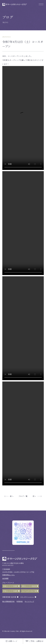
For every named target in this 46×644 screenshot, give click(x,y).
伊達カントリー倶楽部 (10, 591)
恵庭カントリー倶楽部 (10, 586)
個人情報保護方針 (9, 602)
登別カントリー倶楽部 (29, 586)
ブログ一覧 (23, 496)
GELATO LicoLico (27, 597)
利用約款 (20, 602)
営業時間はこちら (9, 575)
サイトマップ (29, 602)
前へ (12, 496)
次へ (34, 496)
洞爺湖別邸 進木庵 (9, 597)
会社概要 (5, 579)
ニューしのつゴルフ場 (29, 591)
